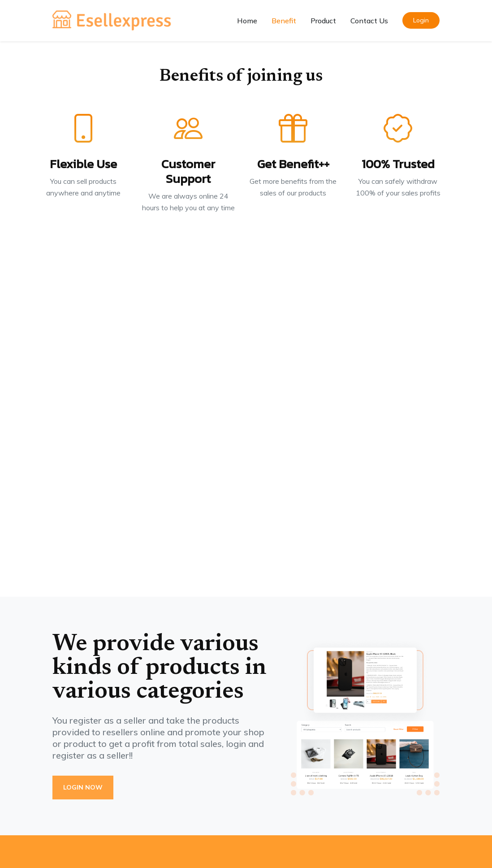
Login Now (83, 787)
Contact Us (369, 21)
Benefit (284, 21)
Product (323, 21)
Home (247, 21)
